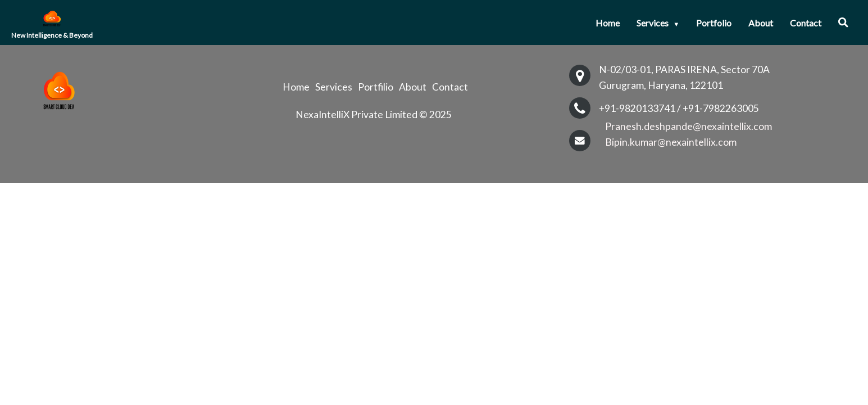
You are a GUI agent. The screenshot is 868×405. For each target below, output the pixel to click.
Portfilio (376, 87)
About (761, 23)
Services (658, 23)
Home (608, 23)
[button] (843, 22)
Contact (806, 23)
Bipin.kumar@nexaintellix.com (671, 142)
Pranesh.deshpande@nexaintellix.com (689, 126)
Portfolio (714, 23)
